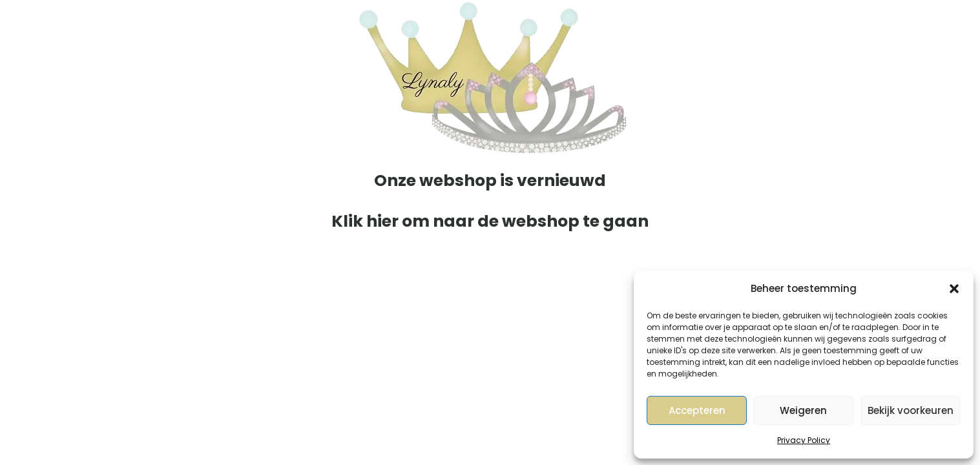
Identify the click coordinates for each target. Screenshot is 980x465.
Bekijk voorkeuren (911, 410)
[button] (954, 289)
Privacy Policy (804, 440)
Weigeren (803, 410)
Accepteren (697, 410)
